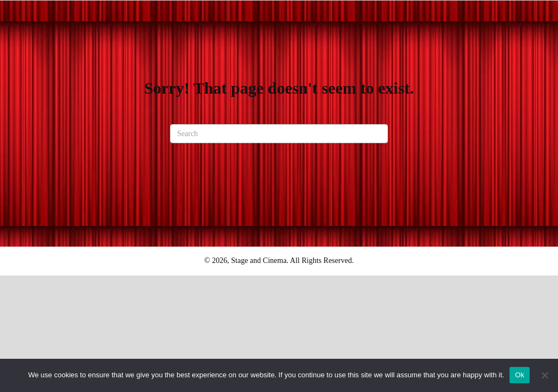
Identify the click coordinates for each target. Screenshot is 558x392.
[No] (544, 375)
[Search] (279, 134)
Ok (520, 375)
